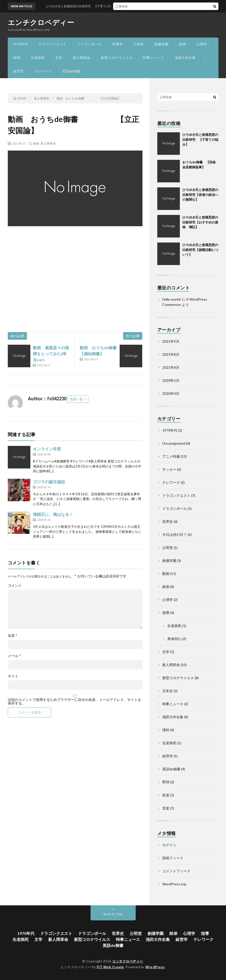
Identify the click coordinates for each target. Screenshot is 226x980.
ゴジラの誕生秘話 (49, 482)
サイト (13, 676)
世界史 (117, 44)
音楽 (166, 808)
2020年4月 (171, 393)
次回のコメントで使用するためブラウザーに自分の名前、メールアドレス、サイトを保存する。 (74, 701)
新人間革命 (82, 58)
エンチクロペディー (41, 22)
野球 (166, 782)
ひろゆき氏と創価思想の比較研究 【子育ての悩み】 (200, 139)
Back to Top (113, 914)
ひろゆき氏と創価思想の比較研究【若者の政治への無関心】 (200, 195)
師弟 (182, 44)
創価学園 (161, 44)
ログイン (169, 845)
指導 (17, 58)
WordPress (155, 967)
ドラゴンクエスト (52, 44)
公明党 (138, 44)
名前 (13, 636)
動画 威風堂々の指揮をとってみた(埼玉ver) (51, 354)
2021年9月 (171, 341)
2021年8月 (171, 354)
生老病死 (38, 58)
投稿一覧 (77, 399)
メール (14, 656)
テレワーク (43, 71)
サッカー (169, 469)
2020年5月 (171, 380)
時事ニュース (154, 58)
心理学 (202, 44)
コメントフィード (176, 871)
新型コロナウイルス (117, 58)
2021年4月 (171, 367)
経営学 (18, 71)
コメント (15, 585)
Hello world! (172, 299)
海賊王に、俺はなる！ (53, 514)
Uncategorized (174, 443)
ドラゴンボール (89, 44)
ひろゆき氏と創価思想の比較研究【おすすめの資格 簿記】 (200, 222)
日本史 (168, 691)
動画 (36, 143)
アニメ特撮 (171, 456)
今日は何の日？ (175, 534)
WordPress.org (174, 884)
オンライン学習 (47, 449)
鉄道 (166, 795)
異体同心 (174, 639)
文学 (59, 58)
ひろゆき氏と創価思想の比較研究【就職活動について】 (200, 250)
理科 (166, 730)
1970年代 (20, 44)
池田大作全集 (185, 58)
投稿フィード (173, 858)
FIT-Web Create (110, 967)
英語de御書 (71, 71)
